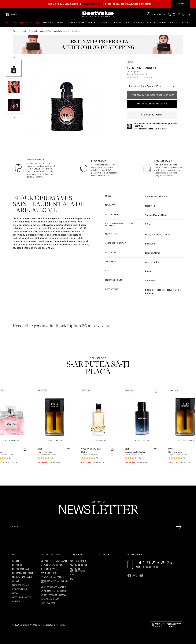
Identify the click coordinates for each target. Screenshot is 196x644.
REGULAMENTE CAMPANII (23, 577)
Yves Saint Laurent (61, 31)
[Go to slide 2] (96, 473)
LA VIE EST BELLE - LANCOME (53, 591)
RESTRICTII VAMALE (20, 585)
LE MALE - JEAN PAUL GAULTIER (54, 561)
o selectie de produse (92, 4)
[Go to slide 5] (103, 473)
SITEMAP (16, 593)
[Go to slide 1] (93, 473)
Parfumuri (33, 31)
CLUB (16, 14)
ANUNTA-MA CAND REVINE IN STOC (152, 104)
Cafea (157, 253)
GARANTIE (16, 581)
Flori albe (150, 290)
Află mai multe (160, 129)
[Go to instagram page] (135, 575)
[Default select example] (152, 86)
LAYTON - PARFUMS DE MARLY (54, 595)
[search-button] (169, 14)
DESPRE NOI (17, 565)
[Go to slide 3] (98, 473)
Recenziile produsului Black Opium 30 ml (62, 326)
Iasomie (149, 253)
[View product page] (55, 417)
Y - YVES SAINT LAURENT (51, 565)
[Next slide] (14, 118)
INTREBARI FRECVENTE (22, 597)
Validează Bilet (158, 15)
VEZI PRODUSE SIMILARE (152, 115)
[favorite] (184, 14)
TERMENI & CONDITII (78, 561)
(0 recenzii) (147, 77)
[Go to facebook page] (129, 575)
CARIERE (16, 561)
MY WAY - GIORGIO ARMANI (52, 577)
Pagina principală (19, 31)
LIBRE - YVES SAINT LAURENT (53, 587)
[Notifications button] (174, 14)
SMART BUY (48, 23)
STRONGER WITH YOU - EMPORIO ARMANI (55, 582)
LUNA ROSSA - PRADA (50, 599)
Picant (154, 196)
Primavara (156, 234)
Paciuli (157, 215)
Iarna (148, 234)
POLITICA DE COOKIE (79, 565)
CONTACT (16, 601)
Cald (147, 196)
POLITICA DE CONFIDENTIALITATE (78, 570)
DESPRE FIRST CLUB (21, 569)
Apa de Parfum (45, 31)
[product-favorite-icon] (25, 450)
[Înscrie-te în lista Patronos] (179, 527)
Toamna (167, 234)
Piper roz (160, 290)
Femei (148, 271)
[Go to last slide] (14, 57)
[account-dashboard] (179, 14)
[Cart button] (188, 14)
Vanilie (149, 215)
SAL (71, 579)
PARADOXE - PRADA (49, 573)
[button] (14, 68)
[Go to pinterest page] (141, 575)
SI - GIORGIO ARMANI (50, 569)
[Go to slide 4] (100, 473)
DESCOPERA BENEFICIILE (23, 573)
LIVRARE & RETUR (20, 589)
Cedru (164, 215)
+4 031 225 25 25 (154, 563)
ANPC (72, 575)
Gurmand (163, 196)
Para (168, 290)
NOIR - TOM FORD (48, 603)
